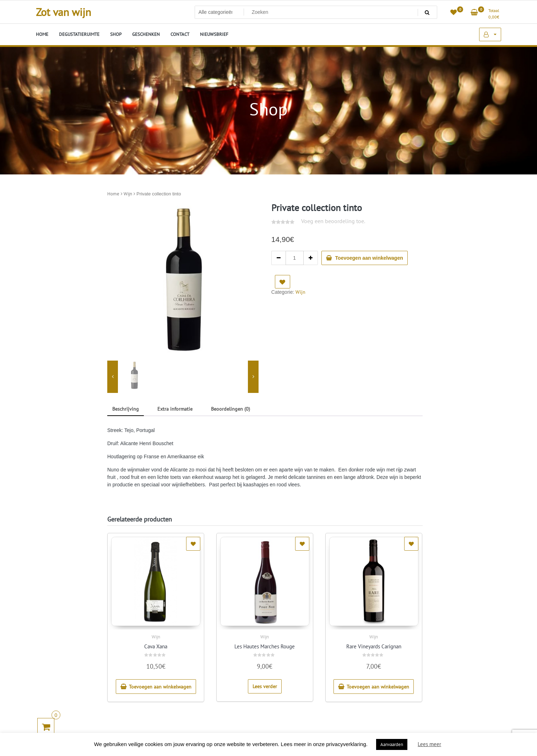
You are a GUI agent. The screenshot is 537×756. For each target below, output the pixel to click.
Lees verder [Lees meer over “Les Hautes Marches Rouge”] (265, 686)
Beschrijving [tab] (126, 409)
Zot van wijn (63, 12)
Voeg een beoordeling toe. (333, 221)
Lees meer (429, 744)
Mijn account (490, 34)
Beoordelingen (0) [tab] (230, 409)
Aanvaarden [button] (392, 744)
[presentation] (113, 377)
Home (113, 194)
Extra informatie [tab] (175, 409)
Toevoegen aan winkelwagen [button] (160, 687)
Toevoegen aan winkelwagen (369, 258)
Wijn (128, 194)
